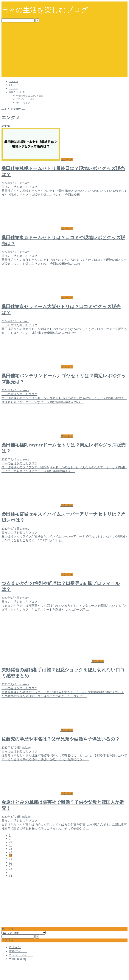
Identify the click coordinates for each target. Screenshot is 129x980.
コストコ (13, 82)
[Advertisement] (64, 50)
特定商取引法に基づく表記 (30, 96)
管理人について (17, 92)
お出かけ (13, 85)
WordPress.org (18, 959)
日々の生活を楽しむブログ (45, 10)
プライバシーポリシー (28, 99)
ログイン (15, 947)
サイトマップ (23, 103)
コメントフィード (21, 955)
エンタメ (13, 89)
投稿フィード (18, 951)
